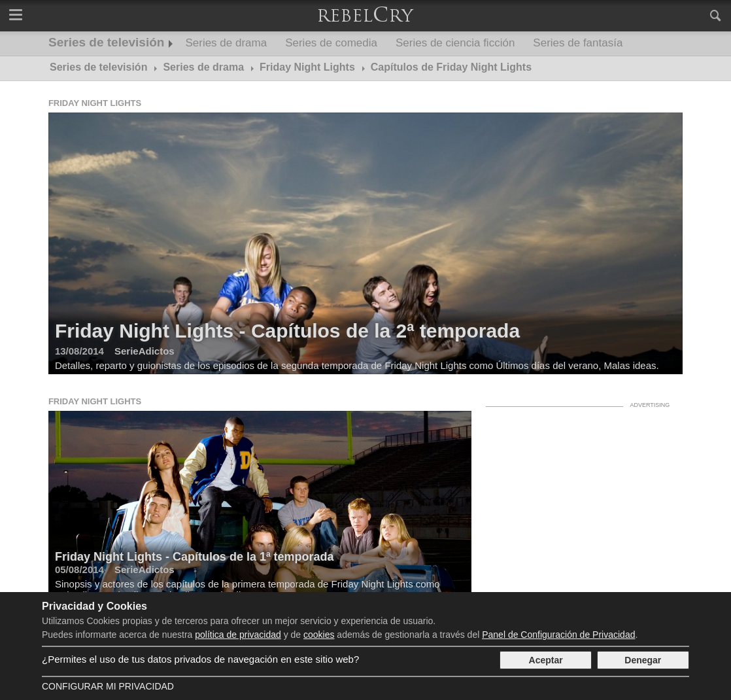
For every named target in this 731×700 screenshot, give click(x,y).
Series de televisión (106, 42)
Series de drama (226, 43)
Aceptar (546, 660)
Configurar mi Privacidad (108, 686)
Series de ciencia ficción (455, 43)
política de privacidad (238, 635)
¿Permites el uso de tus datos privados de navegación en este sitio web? (200, 659)
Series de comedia (331, 43)
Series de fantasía (578, 43)
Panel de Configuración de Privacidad (558, 635)
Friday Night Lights (95, 103)
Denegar (643, 660)
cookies (319, 635)
